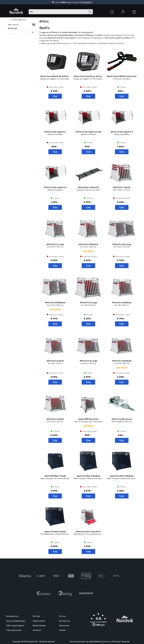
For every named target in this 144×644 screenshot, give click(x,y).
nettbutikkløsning (96, 642)
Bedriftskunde (39, 626)
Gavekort (37, 630)
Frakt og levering (14, 630)
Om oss (62, 616)
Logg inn (123, 12)
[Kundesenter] (112, 12)
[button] (98, 620)
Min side (36, 616)
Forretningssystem (77, 642)
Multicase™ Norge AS (121, 642)
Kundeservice (12, 616)
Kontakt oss (65, 621)
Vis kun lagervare (19, 20)
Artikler (62, 630)
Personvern (64, 626)
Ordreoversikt (39, 621)
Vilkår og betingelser (15, 626)
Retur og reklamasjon (16, 621)
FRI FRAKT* (87, 2)
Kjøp (55, 96)
